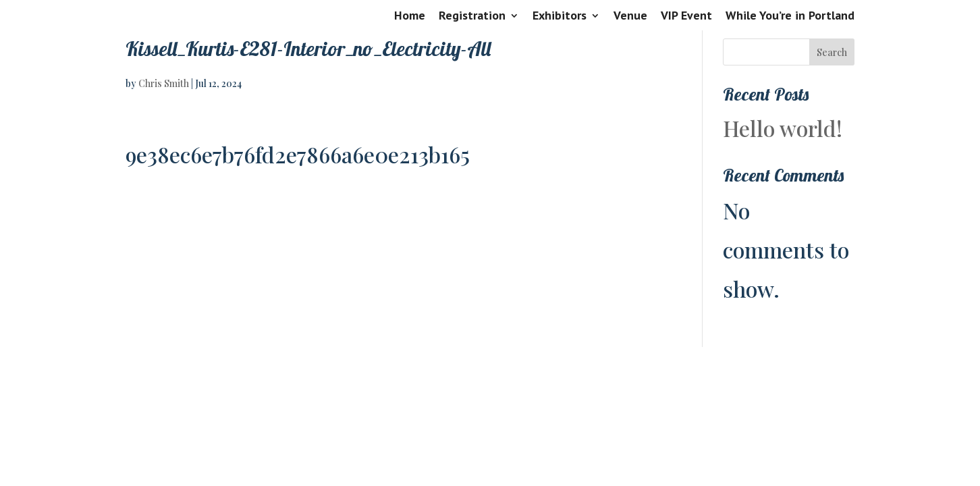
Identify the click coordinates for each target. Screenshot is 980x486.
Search (832, 52)
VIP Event (686, 16)
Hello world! (783, 128)
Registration (472, 16)
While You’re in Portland (790, 16)
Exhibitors (560, 16)
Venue (630, 16)
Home (410, 16)
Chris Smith (164, 83)
